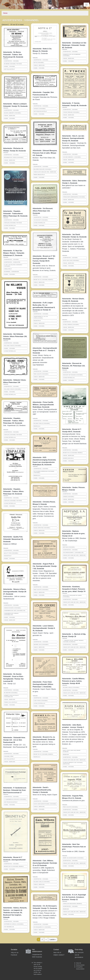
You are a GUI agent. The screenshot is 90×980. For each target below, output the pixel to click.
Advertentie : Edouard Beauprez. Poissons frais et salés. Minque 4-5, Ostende (45, 153)
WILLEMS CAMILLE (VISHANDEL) (42, 423)
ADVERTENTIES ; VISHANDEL (11, 61)
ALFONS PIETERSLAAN (10, 225)
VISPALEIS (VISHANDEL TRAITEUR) (13, 223)
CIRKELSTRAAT (8, 269)
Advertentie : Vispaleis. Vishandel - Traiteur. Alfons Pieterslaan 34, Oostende (13, 491)
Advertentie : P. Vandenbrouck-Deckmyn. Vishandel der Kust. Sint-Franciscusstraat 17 (15, 790)
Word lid (79, 963)
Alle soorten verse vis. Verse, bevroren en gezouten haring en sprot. (44, 744)
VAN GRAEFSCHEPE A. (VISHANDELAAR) (73, 553)
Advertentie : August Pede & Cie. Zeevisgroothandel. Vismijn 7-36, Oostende (45, 566)
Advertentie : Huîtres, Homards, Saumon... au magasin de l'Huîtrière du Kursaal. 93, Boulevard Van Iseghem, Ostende (15, 913)
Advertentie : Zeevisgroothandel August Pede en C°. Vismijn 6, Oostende (45, 351)
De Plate (19, 5)
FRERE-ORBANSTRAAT (39, 175)
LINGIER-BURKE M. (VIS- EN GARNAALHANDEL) (41, 317)
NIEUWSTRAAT (8, 556)
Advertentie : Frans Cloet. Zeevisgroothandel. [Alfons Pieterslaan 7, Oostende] (43, 684)
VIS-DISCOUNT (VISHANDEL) (41, 220)
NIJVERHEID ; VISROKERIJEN (11, 272)
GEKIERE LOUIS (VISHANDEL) (41, 644)
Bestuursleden (80, 965)
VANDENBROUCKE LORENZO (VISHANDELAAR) (11, 614)
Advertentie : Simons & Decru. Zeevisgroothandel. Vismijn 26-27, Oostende (15, 592)
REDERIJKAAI (37, 426)
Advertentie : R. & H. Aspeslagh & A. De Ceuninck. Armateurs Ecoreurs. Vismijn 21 (74, 897)
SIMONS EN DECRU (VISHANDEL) (12, 608)
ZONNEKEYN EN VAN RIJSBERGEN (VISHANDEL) (72, 55)
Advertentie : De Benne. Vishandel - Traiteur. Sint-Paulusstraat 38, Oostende (13, 55)
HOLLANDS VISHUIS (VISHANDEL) (13, 346)
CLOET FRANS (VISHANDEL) (41, 701)
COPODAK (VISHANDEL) (40, 109)
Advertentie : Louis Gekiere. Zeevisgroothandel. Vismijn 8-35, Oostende (44, 628)
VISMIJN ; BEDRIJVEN (10, 116)
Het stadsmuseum (37, 950)
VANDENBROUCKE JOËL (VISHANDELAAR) (15, 611)
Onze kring (79, 950)
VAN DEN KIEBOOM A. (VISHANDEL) (72, 157)
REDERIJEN (66, 755)
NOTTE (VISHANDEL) (39, 63)
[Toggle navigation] (86, 5)
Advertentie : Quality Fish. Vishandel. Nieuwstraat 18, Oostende (13, 539)
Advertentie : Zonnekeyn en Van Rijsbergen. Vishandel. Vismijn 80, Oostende (74, 45)
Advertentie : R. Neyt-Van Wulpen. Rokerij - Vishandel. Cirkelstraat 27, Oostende (14, 253)
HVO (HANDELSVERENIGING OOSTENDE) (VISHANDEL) (44, 472)
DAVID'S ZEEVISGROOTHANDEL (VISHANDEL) (45, 804)
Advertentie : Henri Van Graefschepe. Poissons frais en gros (74, 847)
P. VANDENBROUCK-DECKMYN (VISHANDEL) (15, 799)
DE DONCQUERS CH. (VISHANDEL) (42, 927)
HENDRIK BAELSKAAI (68, 458)
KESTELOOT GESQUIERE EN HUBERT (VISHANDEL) (72, 596)
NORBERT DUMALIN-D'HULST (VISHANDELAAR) (11, 696)
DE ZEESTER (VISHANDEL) (11, 693)
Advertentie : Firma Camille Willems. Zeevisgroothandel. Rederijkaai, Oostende (43, 405)
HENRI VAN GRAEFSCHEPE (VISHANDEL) (73, 858)
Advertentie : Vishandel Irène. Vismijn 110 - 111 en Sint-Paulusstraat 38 (14, 740)
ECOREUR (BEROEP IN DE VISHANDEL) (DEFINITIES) (73, 763)
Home (5, 13)
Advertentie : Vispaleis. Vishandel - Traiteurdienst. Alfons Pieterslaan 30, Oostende (15, 214)
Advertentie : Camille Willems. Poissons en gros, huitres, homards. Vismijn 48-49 (73, 681)
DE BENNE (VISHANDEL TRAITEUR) (13, 64)
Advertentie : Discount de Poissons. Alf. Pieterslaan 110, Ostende (74, 366)
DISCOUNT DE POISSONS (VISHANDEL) (73, 375)
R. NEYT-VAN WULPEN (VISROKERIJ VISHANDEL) (13, 265)
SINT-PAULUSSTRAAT (9, 69)
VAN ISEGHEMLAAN (9, 927)
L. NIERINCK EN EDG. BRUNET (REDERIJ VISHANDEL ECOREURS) (73, 641)
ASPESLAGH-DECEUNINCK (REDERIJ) (72, 904)
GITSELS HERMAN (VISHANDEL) (71, 325)
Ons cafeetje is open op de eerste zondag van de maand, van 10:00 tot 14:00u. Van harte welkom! (38, 968)
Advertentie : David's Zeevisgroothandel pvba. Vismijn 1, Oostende (42, 790)
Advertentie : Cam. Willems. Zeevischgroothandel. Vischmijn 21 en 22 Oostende (45, 863)
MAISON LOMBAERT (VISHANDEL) (13, 113)
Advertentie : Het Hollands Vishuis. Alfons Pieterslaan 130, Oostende (15, 336)
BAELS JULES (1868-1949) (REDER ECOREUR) (72, 751)
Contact (56, 950)
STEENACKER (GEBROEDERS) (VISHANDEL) (74, 197)
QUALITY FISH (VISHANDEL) (11, 553)
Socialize (14, 950)
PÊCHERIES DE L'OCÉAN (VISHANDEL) (14, 157)
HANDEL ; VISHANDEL (10, 66)
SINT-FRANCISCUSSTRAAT (11, 802)
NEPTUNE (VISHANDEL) (69, 547)
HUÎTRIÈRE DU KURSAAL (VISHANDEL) (14, 924)
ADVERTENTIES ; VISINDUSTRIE (12, 262)
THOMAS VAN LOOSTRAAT (11, 702)
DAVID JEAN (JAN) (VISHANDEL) (71, 260)
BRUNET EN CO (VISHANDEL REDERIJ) (14, 866)
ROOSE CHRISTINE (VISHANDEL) (42, 528)
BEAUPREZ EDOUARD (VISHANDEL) (42, 169)
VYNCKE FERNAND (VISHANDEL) (71, 112)
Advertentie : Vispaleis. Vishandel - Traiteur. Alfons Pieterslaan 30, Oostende (13, 421)
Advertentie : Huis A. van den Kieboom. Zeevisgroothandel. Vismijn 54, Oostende (73, 138)
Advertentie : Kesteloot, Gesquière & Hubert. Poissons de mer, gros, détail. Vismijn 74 (74, 589)
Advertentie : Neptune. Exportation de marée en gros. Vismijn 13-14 (74, 534)
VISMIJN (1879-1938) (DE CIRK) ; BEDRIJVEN (45, 172)
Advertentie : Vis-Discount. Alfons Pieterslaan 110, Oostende (43, 211)
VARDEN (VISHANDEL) (69, 497)
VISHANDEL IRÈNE (9, 756)
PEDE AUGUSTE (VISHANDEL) (41, 374)
